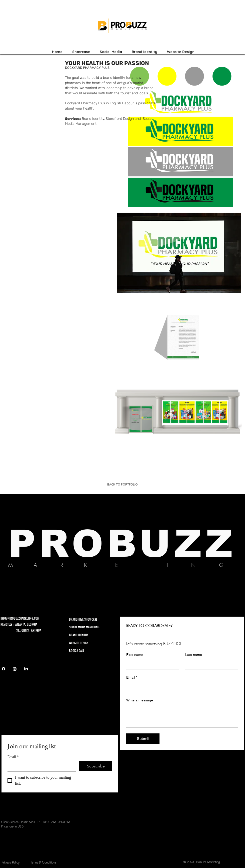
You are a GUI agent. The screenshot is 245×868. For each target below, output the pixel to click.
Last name (194, 655)
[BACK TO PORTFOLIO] (122, 484)
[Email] (40, 766)
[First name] (151, 664)
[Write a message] (182, 716)
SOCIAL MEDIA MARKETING (84, 627)
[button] (179, 253)
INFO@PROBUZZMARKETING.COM (20, 618)
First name (136, 655)
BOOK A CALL (77, 650)
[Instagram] (15, 669)
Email (13, 757)
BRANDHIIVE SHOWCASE (83, 619)
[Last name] (210, 664)
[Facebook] (3, 669)
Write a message (140, 700)
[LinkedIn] (26, 669)
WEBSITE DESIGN (79, 643)
